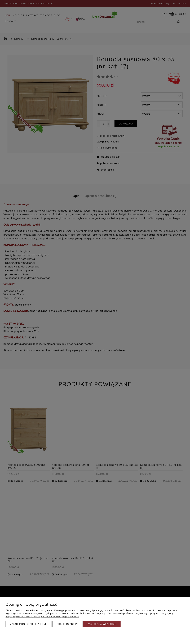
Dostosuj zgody (67, 624)
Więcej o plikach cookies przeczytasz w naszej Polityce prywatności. (42, 616)
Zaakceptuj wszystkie (102, 624)
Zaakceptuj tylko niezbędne (28, 624)
